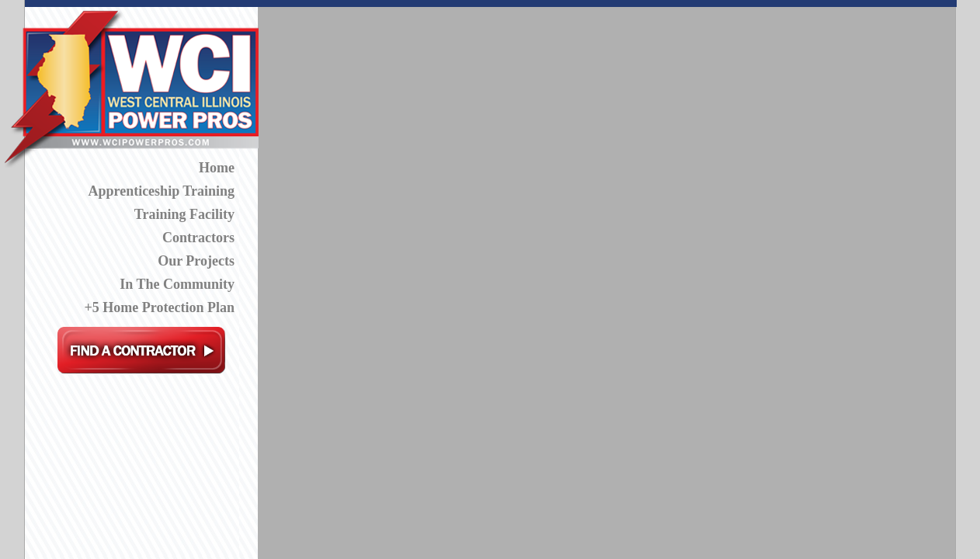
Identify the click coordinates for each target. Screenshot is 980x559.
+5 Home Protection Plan (160, 307)
